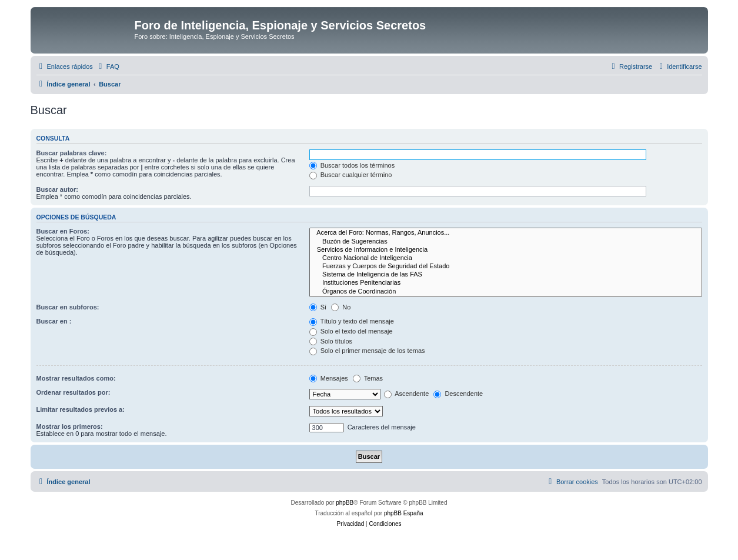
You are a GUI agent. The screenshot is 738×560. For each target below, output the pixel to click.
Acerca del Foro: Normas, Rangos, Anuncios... (506, 233)
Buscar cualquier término (351, 175)
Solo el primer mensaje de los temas (367, 351)
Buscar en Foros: (63, 231)
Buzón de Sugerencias (506, 242)
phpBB (345, 503)
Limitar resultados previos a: (81, 409)
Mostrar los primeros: (70, 426)
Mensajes (329, 378)
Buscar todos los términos (352, 165)
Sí (318, 307)
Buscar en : (54, 321)
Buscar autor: (58, 189)
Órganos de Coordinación (506, 292)
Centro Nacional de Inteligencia (506, 258)
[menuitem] (108, 66)
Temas (368, 378)
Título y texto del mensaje (352, 321)
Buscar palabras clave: (72, 153)
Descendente (458, 394)
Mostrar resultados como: (76, 378)
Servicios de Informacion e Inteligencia (506, 250)
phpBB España (404, 513)
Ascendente (407, 394)
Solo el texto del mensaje (351, 331)
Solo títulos (331, 341)
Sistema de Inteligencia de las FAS (506, 275)
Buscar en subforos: (68, 307)
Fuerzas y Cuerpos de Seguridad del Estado (506, 266)
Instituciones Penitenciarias (506, 283)
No (341, 307)
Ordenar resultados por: (74, 392)
